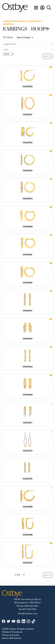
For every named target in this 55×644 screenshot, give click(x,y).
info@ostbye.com (28, 613)
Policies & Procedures (12, 632)
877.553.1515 (30, 609)
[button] (42, 8)
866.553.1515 (31, 606)
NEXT (48, 56)
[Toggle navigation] (36, 8)
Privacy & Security (11, 635)
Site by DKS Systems (12, 638)
